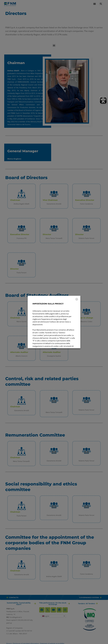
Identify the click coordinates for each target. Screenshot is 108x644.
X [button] (77, 299)
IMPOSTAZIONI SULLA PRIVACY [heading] (48, 304)
